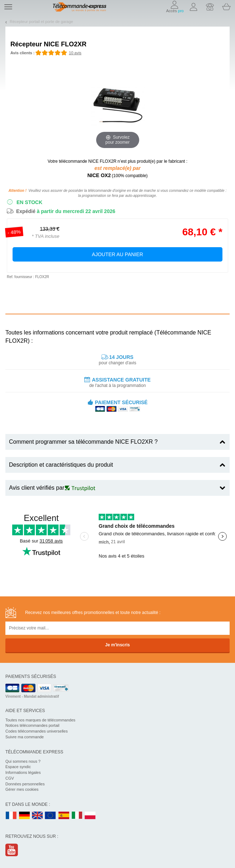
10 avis (75, 53)
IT (77, 816)
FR (11, 816)
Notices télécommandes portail (32, 725)
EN (51, 816)
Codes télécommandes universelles (37, 731)
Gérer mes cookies (22, 789)
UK (38, 816)
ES (64, 816)
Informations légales (23, 772)
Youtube (12, 850)
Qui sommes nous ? (23, 761)
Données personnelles (25, 784)
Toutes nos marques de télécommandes (40, 720)
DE (24, 816)
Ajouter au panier (117, 254)
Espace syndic (18, 767)
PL (90, 816)
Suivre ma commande (25, 737)
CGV (10, 778)
